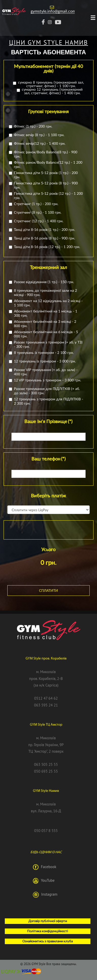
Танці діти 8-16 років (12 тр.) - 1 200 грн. (46, 247)
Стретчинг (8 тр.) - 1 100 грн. (36, 212)
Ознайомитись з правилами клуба (47, 941)
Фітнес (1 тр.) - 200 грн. (32, 126)
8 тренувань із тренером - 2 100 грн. (43, 352)
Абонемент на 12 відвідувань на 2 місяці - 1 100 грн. (47, 303)
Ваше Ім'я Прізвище (48, 421)
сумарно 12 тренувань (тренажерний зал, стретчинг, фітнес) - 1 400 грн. (50, 91)
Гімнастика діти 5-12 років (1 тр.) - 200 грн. (45, 175)
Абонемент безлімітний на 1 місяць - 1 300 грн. (44, 313)
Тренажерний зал (48, 267)
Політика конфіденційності (47, 931)
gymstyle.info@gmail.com (53, 11)
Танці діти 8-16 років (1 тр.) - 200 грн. (43, 229)
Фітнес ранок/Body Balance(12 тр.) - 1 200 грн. (47, 164)
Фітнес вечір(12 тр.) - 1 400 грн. (38, 143)
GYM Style (38, 964)
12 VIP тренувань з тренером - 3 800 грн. (46, 380)
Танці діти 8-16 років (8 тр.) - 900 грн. (43, 238)
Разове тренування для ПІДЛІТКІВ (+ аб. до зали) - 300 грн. (46, 391)
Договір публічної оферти (48, 921)
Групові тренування (48, 111)
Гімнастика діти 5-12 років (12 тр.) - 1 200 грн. (47, 195)
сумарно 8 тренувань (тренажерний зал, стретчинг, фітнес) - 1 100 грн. (48, 84)
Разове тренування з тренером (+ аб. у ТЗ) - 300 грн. (47, 344)
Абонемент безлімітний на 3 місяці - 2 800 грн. (44, 324)
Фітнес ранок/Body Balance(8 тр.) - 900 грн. (44, 154)
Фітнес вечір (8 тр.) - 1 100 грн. (38, 135)
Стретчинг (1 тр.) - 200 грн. (35, 204)
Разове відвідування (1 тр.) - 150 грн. (43, 282)
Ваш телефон (48, 459)
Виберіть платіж (48, 496)
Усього (48, 549)
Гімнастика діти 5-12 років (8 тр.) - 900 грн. (45, 185)
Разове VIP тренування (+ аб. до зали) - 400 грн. (44, 372)
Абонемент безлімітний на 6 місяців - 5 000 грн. (45, 334)
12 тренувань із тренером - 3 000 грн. (44, 361)
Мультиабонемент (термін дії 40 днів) (48, 69)
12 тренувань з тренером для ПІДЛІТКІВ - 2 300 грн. (47, 401)
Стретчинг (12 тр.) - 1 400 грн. (37, 221)
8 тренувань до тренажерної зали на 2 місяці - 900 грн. (44, 292)
